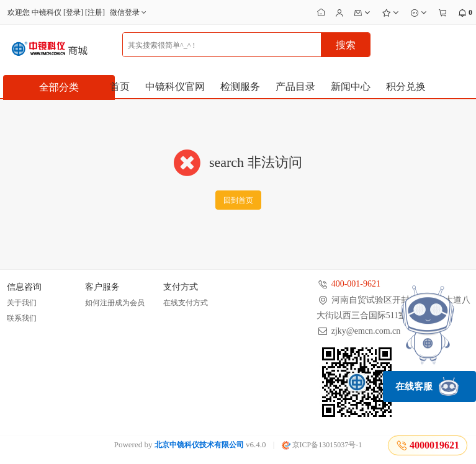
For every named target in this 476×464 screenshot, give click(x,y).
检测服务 (240, 87)
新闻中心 (351, 87)
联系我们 (22, 318)
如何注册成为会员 (115, 303)
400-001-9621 (356, 284)
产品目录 (295, 87)
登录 (73, 12)
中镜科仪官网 (175, 87)
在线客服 (427, 386)
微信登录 (129, 12)
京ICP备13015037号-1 (322, 445)
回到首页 (238, 200)
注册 (95, 12)
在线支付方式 (186, 303)
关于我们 (22, 303)
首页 (120, 87)
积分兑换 (406, 87)
